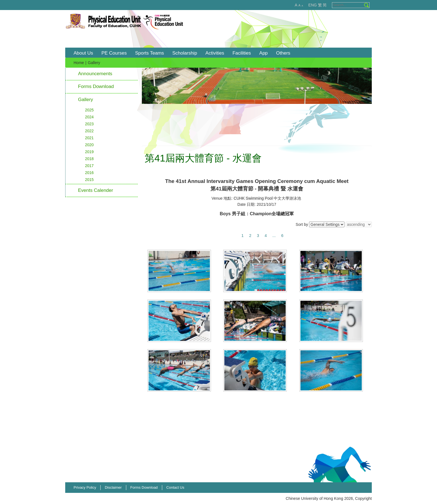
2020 (89, 145)
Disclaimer (113, 487)
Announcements (95, 74)
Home (79, 63)
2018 (89, 159)
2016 (89, 173)
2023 (89, 124)
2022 (89, 131)
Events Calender (96, 190)
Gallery (86, 100)
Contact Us (175, 487)
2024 (89, 117)
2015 (89, 180)
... (274, 236)
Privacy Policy (85, 487)
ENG (312, 5)
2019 (89, 152)
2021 (89, 138)
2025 (89, 110)
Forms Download (96, 86)
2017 (89, 166)
